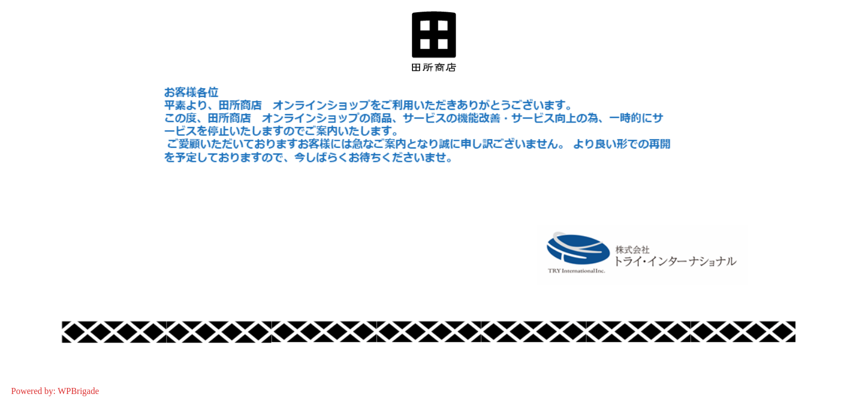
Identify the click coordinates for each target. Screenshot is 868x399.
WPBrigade (78, 391)
